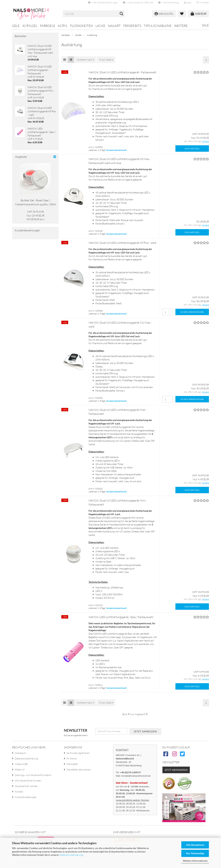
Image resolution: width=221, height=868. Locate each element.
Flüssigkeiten (81, 26)
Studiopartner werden (26, 786)
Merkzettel (203, 2)
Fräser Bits (132, 26)
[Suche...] (122, 14)
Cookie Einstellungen (26, 797)
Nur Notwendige (195, 853)
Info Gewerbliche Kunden (28, 781)
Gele (16, 26)
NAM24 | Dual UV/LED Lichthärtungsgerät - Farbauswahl (122, 72)
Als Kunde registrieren (78, 753)
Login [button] (188, 2)
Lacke (100, 26)
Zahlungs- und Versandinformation (33, 775)
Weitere (181, 26)
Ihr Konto (72, 758)
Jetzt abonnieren (176, 770)
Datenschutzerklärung (71, 855)
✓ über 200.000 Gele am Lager (103, 2)
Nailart (114, 26)
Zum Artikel (192, 149)
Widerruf (20, 769)
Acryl (63, 26)
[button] (65, 60)
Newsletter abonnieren (79, 769)
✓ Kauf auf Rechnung (169, 2)
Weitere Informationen (195, 861)
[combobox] (85, 60)
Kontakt (19, 792)
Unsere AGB (21, 764)
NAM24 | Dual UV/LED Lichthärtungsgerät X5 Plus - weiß (122, 243)
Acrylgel (30, 26)
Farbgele (48, 26)
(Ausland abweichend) (116, 150)
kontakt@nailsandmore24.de (136, 776)
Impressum (20, 753)
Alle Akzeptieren (195, 845)
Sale (205, 25)
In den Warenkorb (192, 312)
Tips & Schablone (158, 26)
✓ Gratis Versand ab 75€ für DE (138, 2)
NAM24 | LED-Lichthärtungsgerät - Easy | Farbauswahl (121, 617)
